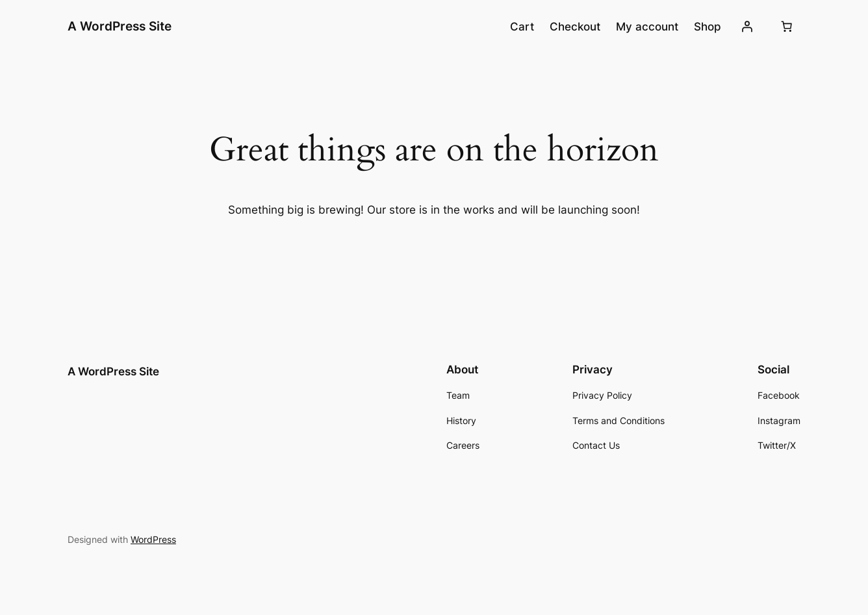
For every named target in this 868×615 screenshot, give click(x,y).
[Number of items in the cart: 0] (787, 27)
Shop (708, 27)
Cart (522, 27)
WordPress (153, 539)
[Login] (747, 27)
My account (647, 27)
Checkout (575, 27)
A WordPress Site (120, 26)
